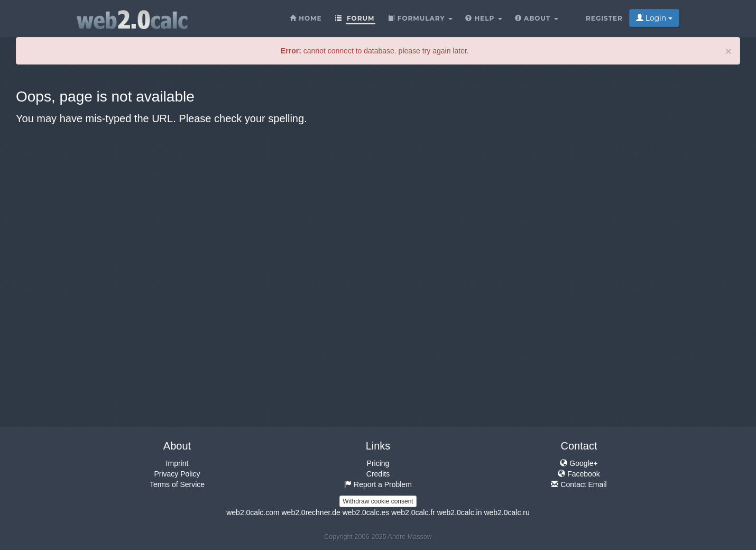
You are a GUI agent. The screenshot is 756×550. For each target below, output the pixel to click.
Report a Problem (378, 484)
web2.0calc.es (366, 512)
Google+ (579, 463)
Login (654, 18)
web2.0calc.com (253, 512)
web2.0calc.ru (506, 512)
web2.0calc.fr (413, 512)
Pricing (378, 463)
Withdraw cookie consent (378, 501)
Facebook (579, 474)
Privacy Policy (177, 474)
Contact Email (579, 484)
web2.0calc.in (460, 512)
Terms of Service (177, 484)
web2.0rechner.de (311, 512)
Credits (378, 474)
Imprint (177, 463)
